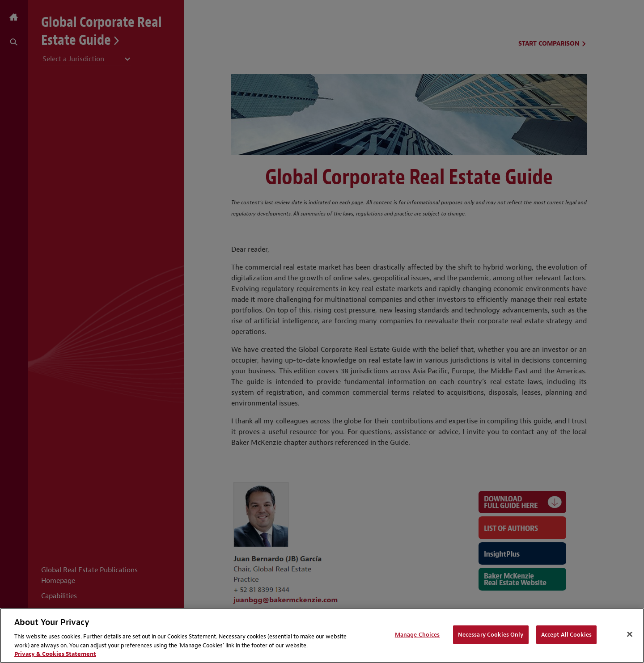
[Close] (630, 634)
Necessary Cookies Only (491, 635)
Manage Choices (417, 635)
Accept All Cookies (566, 635)
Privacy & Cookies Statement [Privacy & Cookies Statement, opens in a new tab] (55, 654)
